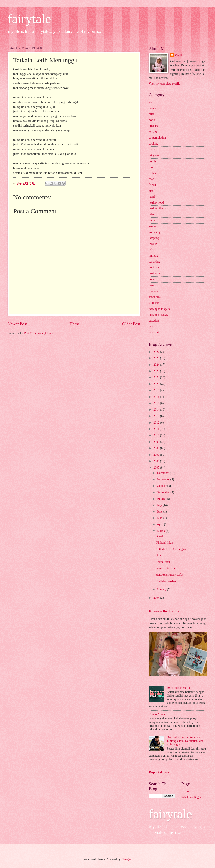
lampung (154, 238)
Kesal (160, 536)
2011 (157, 429)
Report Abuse (159, 772)
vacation (154, 321)
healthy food (156, 203)
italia (152, 220)
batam (152, 108)
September (164, 492)
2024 (157, 365)
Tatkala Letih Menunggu (171, 549)
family (153, 161)
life (151, 250)
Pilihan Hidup (165, 543)
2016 (157, 397)
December (164, 473)
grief (152, 191)
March (161, 531)
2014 (157, 410)
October (162, 486)
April (161, 524)
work (152, 326)
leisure (153, 244)
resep (152, 285)
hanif (152, 197)
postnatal (154, 267)
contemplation (157, 138)
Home (75, 324)
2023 (157, 371)
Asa (158, 555)
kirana (152, 226)
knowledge (155, 232)
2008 (157, 448)
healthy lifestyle (158, 208)
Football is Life (165, 568)
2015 (157, 403)
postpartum (155, 273)
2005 (157, 468)
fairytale (29, 19)
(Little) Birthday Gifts (169, 575)
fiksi (151, 167)
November (164, 479)
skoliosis (154, 303)
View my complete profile (164, 84)
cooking (154, 144)
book (152, 120)
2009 (157, 442)
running (153, 291)
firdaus (153, 173)
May (160, 518)
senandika (155, 297)
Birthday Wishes (166, 581)
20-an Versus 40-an (178, 688)
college (153, 132)
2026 (157, 352)
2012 (157, 423)
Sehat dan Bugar (191, 797)
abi (151, 102)
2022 (157, 377)
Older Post (131, 324)
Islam (152, 214)
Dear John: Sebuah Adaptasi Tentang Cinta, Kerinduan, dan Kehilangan (185, 741)
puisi (152, 279)
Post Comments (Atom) (38, 333)
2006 (157, 461)
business (154, 126)
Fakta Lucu (163, 562)
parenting (154, 262)
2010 (157, 435)
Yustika (179, 55)
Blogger (126, 859)
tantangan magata (159, 309)
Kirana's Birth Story (164, 611)
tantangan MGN (158, 315)
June (160, 512)
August (162, 499)
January (162, 589)
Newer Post (17, 324)
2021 (157, 384)
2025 (157, 358)
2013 (157, 416)
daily (152, 149)
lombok (153, 256)
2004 (157, 598)
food (151, 179)
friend (152, 185)
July (160, 505)
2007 (157, 455)
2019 (157, 390)
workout (154, 332)
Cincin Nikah (157, 714)
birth (152, 114)
